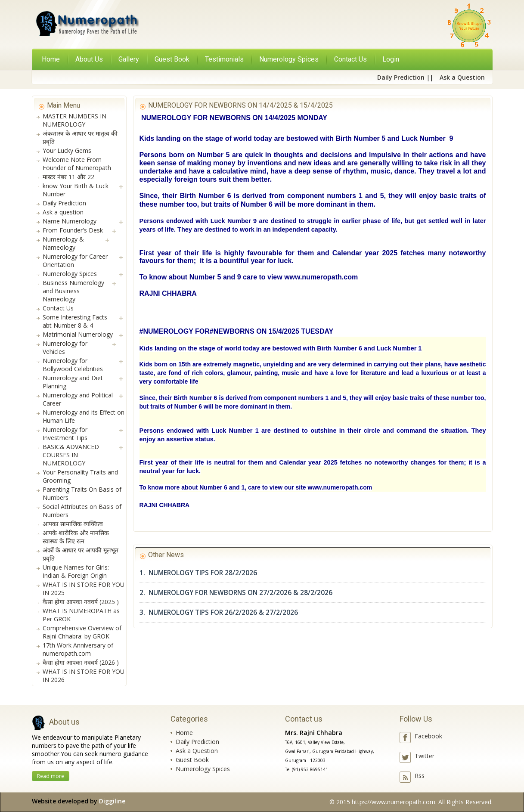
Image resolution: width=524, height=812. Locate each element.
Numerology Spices (203, 769)
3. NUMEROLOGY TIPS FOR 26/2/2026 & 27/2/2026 (219, 612)
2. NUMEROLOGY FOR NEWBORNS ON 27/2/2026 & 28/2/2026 (236, 593)
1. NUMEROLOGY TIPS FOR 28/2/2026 (198, 573)
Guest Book (192, 760)
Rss (420, 776)
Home (51, 59)
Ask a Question (197, 751)
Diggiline (112, 801)
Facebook (428, 736)
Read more (51, 776)
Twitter (425, 756)
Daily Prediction (197, 742)
